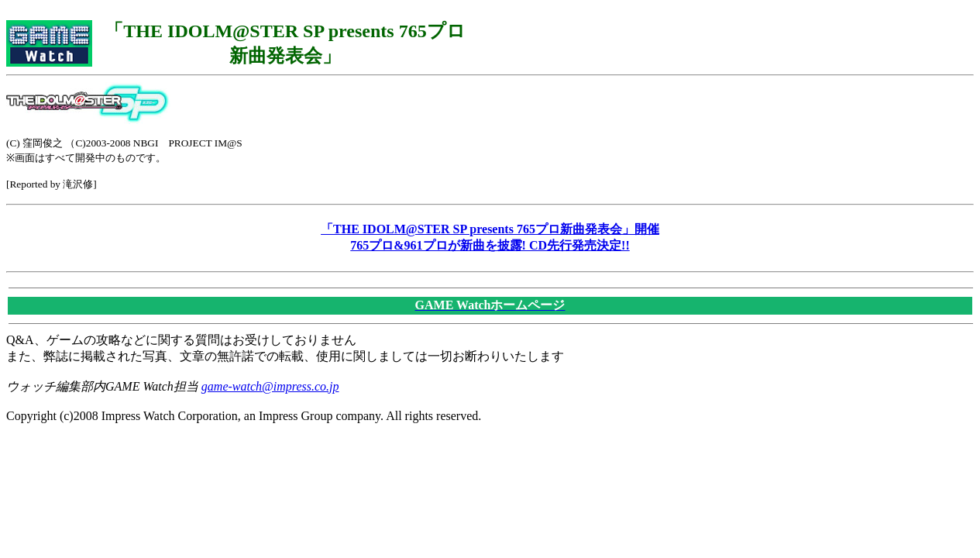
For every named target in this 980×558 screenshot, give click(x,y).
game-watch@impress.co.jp (270, 386)
